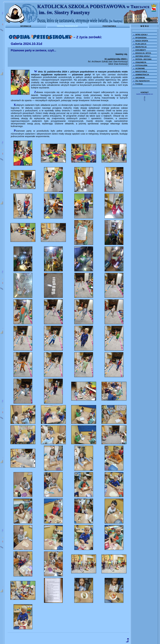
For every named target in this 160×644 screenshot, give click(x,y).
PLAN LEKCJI (141, 44)
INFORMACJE (26, 26)
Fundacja (139, 84)
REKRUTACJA (141, 47)
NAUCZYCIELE (141, 71)
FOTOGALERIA (141, 65)
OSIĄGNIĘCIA (141, 62)
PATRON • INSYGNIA (143, 59)
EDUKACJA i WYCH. (143, 53)
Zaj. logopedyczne (142, 81)
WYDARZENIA (141, 38)
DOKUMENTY (141, 50)
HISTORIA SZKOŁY (143, 56)
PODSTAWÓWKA (109, 26)
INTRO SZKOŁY (141, 35)
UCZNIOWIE (140, 68)
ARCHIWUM (140, 78)
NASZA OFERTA (142, 41)
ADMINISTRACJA (142, 75)
